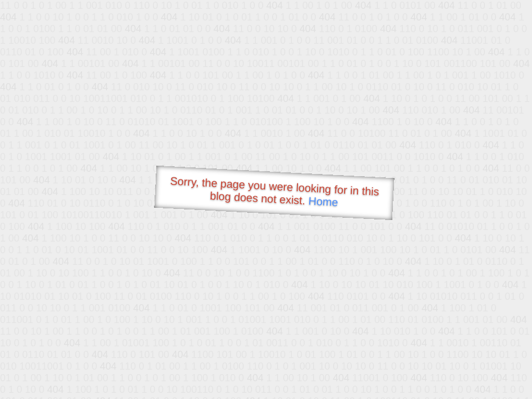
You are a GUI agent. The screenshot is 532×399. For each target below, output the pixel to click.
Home (323, 201)
